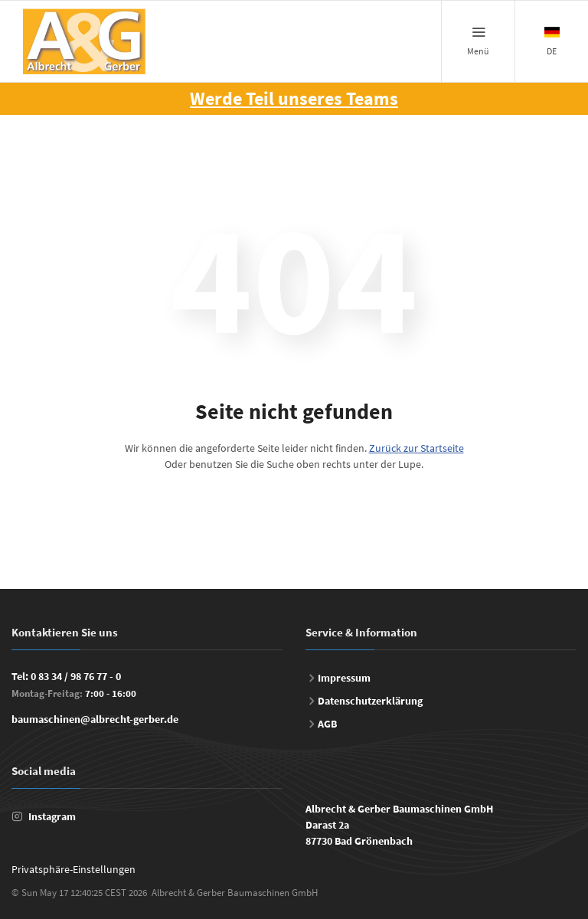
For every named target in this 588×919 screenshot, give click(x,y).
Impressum (344, 678)
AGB (327, 724)
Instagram (52, 816)
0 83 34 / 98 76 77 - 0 (76, 676)
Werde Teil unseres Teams (294, 98)
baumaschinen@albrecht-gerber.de (95, 719)
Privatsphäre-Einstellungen (73, 869)
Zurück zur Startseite (416, 448)
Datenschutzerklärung (370, 701)
